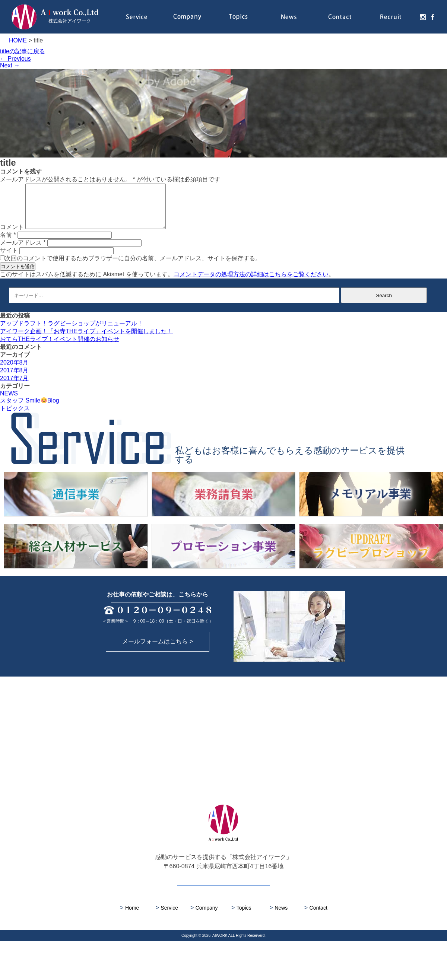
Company (187, 17)
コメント (12, 236)
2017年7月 (14, 387)
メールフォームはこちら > (158, 680)
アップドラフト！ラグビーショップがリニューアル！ (72, 332)
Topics (238, 17)
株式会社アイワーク (55, 17)
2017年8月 (14, 379)
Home (129, 946)
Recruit (391, 17)
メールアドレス (23, 252)
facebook (431, 17)
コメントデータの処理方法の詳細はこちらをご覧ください (251, 283)
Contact (340, 17)
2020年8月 (14, 371)
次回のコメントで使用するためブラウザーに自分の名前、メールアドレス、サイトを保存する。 (133, 267)
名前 (8, 244)
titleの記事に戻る (23, 51)
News (289, 17)
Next (10, 65)
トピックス (15, 417)
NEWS (9, 402)
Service (137, 17)
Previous (15, 59)
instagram (421, 17)
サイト (9, 259)
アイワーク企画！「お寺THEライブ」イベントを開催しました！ (86, 340)
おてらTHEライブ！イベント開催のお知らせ (60, 348)
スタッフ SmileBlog (30, 409)
